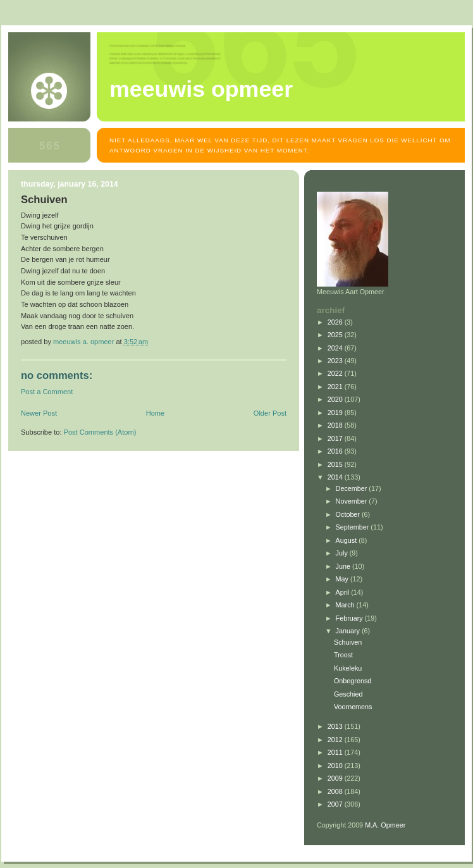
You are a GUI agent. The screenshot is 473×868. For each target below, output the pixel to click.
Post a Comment (47, 392)
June (344, 566)
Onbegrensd (353, 681)
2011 (336, 752)
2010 (336, 766)
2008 (336, 791)
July (343, 553)
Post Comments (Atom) (100, 432)
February (350, 618)
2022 (336, 373)
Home (155, 413)
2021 (336, 387)
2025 (336, 335)
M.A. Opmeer (385, 825)
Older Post (270, 413)
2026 (336, 322)
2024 (336, 348)
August (347, 540)
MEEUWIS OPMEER (201, 89)
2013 (336, 726)
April (344, 592)
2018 (336, 425)
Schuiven (348, 642)
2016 (336, 451)
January (349, 631)
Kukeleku (348, 668)
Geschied (348, 694)
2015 (336, 464)
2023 (336, 361)
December (353, 488)
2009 (336, 778)
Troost (343, 655)
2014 (336, 477)
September (353, 527)
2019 (336, 412)
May (343, 579)
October (349, 514)
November (353, 501)
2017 (336, 438)
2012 (336, 740)
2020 (336, 399)
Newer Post (39, 413)
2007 (336, 804)
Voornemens (353, 707)
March (346, 605)
